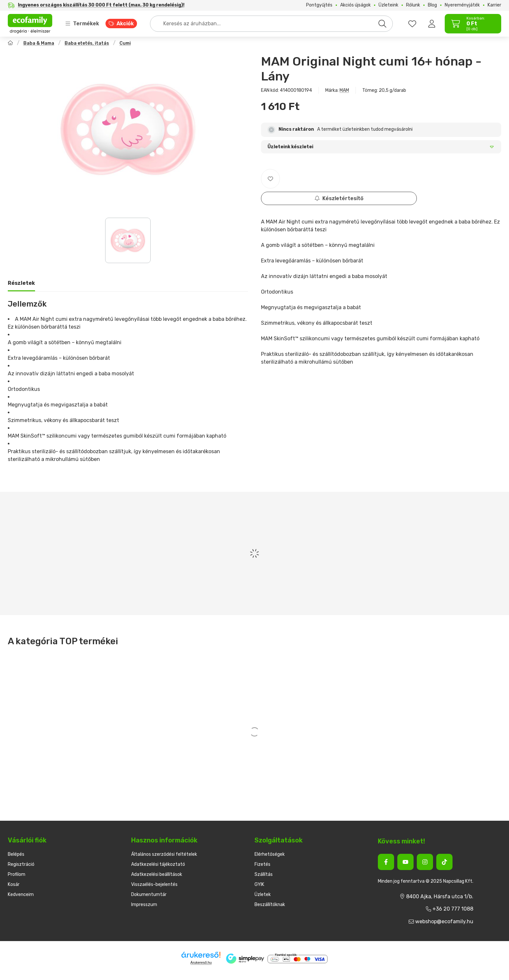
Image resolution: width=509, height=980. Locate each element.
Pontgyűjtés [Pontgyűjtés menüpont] (319, 5)
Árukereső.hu (201, 962)
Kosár (14, 884)
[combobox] (271, 24)
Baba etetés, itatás (87, 43)
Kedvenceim (21, 895)
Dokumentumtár (149, 895)
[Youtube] (405, 862)
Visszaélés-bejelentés (154, 884)
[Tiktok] (444, 862)
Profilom (17, 874)
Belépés (16, 854)
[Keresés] (382, 24)
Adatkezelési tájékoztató (158, 864)
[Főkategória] (10, 44)
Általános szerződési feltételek (164, 854)
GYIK (259, 884)
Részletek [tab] (21, 283)
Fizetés (262, 864)
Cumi (125, 43)
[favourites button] (412, 24)
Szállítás (264, 874)
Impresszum (144, 905)
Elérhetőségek (270, 854)
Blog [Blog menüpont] (432, 5)
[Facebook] (386, 862)
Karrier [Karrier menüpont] (494, 5)
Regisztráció (21, 864)
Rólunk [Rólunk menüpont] (413, 5)
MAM (344, 90)
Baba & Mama (39, 43)
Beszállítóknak (270, 905)
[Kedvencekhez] (270, 179)
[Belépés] (432, 24)
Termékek (82, 24)
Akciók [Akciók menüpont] (125, 24)
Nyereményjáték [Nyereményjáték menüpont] (462, 5)
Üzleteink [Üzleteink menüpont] (388, 5)
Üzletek (263, 895)
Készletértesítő (339, 198)
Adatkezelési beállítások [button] (157, 874)
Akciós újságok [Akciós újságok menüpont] (355, 5)
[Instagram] (425, 862)
